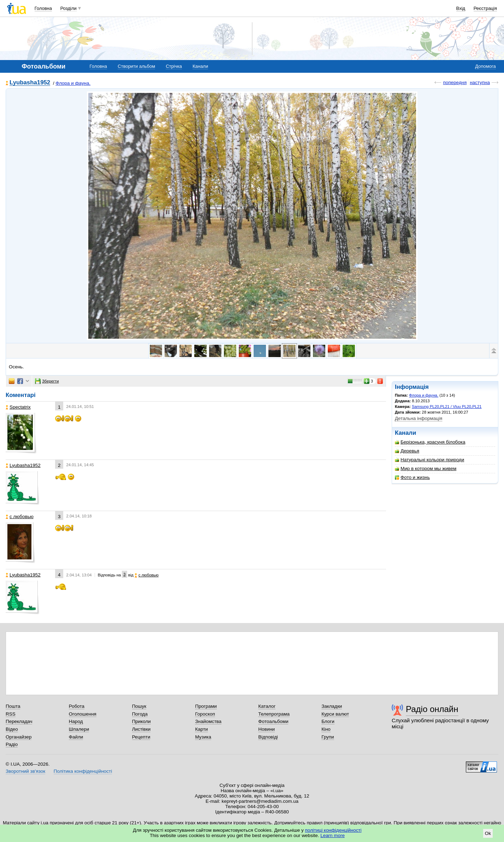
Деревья (407, 451)
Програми (206, 706)
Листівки (141, 729)
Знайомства (208, 721)
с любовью (20, 517)
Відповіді (268, 737)
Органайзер (19, 737)
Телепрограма (274, 714)
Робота (77, 706)
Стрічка (174, 66)
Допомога (485, 66)
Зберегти (47, 381)
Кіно (326, 729)
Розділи (69, 8)
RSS (11, 714)
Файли (76, 737)
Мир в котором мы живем (426, 469)
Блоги (328, 721)
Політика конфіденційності (83, 771)
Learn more (333, 835)
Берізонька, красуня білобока (430, 442)
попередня (455, 82)
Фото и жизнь (412, 477)
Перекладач (19, 721)
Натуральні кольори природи (429, 460)
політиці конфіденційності (333, 830)
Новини (266, 729)
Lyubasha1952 (30, 83)
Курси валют (335, 714)
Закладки (332, 706)
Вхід (461, 8)
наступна (480, 82)
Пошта (13, 706)
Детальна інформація (419, 418)
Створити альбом (136, 66)
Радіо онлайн (432, 709)
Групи (328, 737)
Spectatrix (18, 407)
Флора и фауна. (73, 83)
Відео (12, 729)
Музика (203, 737)
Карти (201, 729)
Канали (200, 66)
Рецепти (141, 737)
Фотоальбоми (273, 721)
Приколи (141, 721)
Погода (140, 714)
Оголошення (83, 714)
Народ (76, 721)
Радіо (12, 744)
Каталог (267, 706)
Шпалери (79, 729)
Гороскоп (205, 714)
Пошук (139, 706)
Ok (488, 833)
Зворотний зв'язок (25, 771)
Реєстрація (485, 8)
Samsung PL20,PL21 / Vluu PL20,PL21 (447, 407)
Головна (43, 8)
